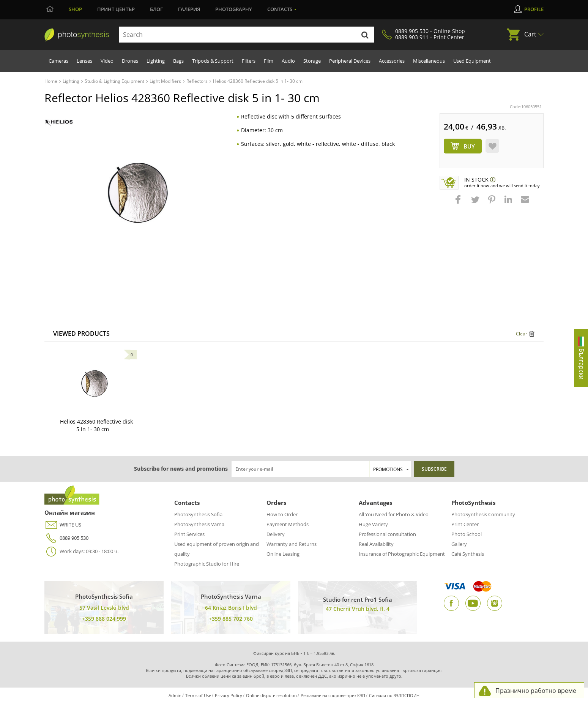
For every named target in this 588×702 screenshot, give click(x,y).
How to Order (282, 514)
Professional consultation (387, 534)
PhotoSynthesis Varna (199, 524)
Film (269, 61)
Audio (288, 61)
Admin (175, 695)
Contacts (280, 9)
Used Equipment (472, 61)
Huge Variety (373, 524)
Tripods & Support (213, 61)
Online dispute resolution (271, 695)
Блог (156, 9)
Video (107, 61)
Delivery (276, 534)
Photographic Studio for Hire (207, 564)
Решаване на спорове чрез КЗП (333, 695)
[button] (459, 203)
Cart (530, 34)
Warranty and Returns (292, 544)
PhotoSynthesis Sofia (198, 514)
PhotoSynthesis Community (483, 514)
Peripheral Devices (350, 61)
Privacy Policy (229, 695)
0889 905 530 (66, 538)
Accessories (392, 61)
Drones (130, 61)
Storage (312, 61)
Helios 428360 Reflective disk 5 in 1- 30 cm (96, 425)
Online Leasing (283, 554)
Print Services (189, 534)
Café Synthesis (468, 554)
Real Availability (376, 544)
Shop (75, 9)
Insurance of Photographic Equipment (402, 554)
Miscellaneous (429, 61)
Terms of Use (198, 695)
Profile (534, 9)
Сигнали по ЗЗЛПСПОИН (394, 695)
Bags (178, 61)
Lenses (84, 61)
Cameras (58, 61)
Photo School (467, 534)
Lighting (156, 61)
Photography (234, 9)
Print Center (465, 524)
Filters (249, 61)
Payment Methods (288, 524)
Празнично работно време (536, 691)
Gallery (459, 544)
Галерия (189, 9)
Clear (522, 334)
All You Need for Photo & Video (394, 514)
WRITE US (63, 525)
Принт (116, 9)
